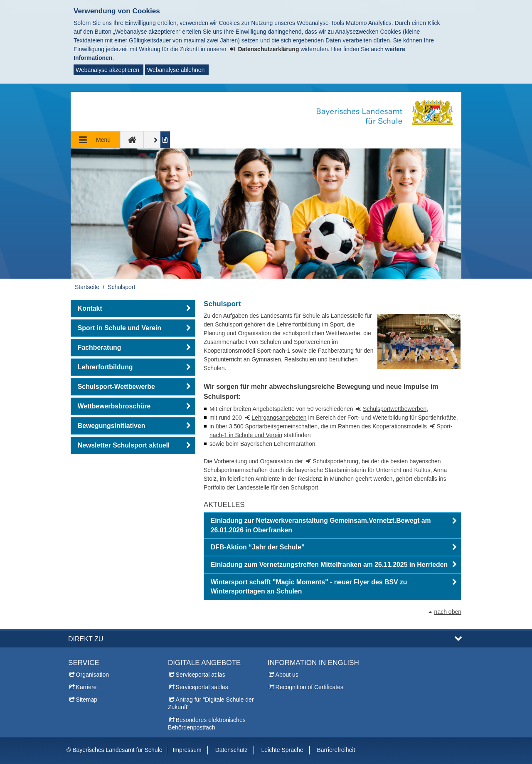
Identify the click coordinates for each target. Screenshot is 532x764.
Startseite (87, 287)
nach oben (448, 612)
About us (287, 675)
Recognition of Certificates (309, 687)
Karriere (86, 687)
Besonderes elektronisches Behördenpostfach (207, 724)
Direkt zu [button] (86, 639)
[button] (332, 526)
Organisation (92, 675)
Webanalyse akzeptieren (107, 70)
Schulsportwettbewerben (395, 409)
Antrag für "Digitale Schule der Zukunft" (211, 703)
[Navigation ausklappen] (96, 140)
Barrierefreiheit (336, 750)
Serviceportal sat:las (202, 687)
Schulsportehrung (335, 461)
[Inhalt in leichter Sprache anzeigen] (166, 140)
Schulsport (121, 287)
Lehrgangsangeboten (279, 418)
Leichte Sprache (282, 750)
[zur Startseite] (132, 140)
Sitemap (87, 700)
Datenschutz (232, 750)
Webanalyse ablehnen (176, 70)
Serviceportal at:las (201, 675)
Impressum (187, 750)
